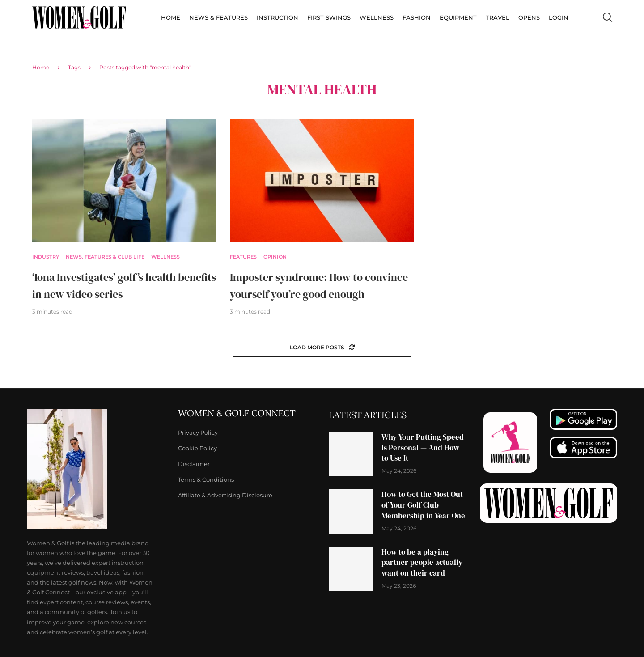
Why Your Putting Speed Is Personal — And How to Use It (423, 448)
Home (171, 17)
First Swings (329, 17)
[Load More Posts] (322, 348)
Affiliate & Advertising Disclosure (225, 495)
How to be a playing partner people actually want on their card (422, 563)
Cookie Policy (197, 448)
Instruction (278, 17)
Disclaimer (194, 464)
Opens (529, 17)
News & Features (218, 17)
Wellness (377, 17)
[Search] (607, 17)
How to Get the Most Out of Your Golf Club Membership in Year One (423, 505)
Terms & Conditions (206, 480)
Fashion (417, 17)
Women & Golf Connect (237, 413)
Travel (498, 17)
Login (559, 17)
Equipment (458, 17)
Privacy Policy (198, 433)
